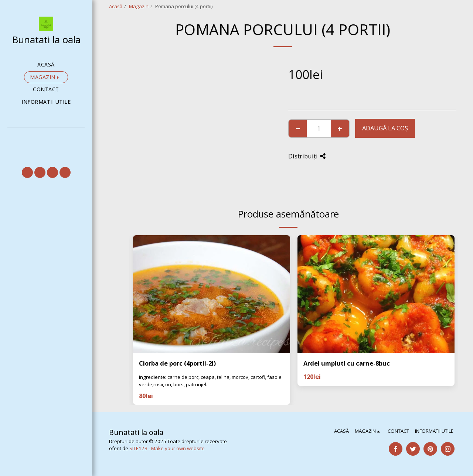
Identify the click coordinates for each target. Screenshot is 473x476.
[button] (46, 138)
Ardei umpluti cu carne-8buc (347, 363)
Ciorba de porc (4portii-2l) (177, 363)
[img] (212, 294)
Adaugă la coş (385, 128)
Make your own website (178, 448)
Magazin (139, 6)
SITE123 (138, 448)
